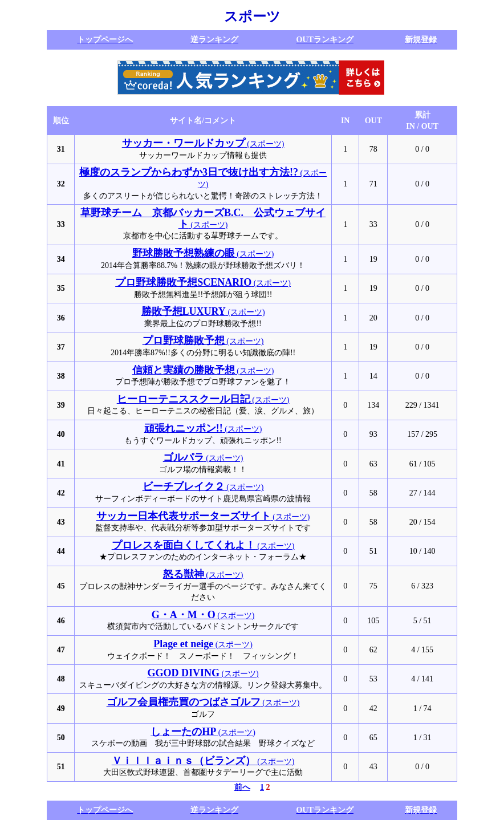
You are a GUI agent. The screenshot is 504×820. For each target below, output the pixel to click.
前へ (242, 787)
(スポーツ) (203, 144)
